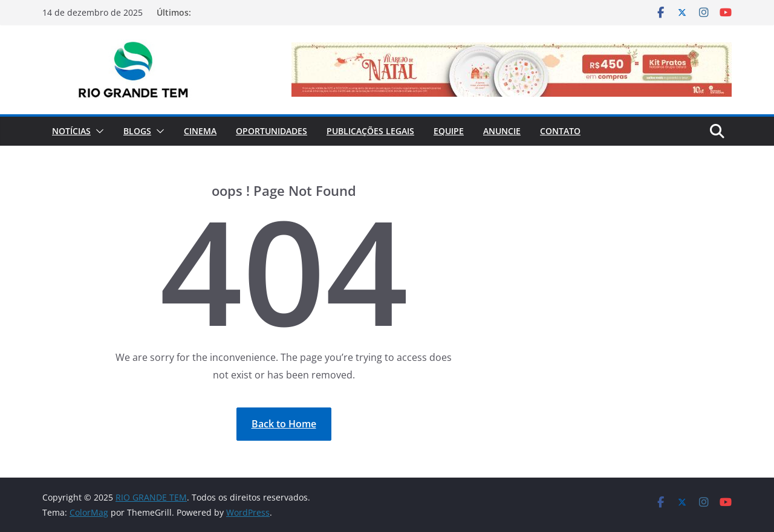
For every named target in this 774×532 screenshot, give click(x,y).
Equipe (449, 131)
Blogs (137, 131)
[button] (97, 131)
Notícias (71, 131)
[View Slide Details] (512, 70)
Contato (560, 131)
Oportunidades (272, 131)
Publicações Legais (370, 131)
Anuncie (502, 131)
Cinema (200, 131)
